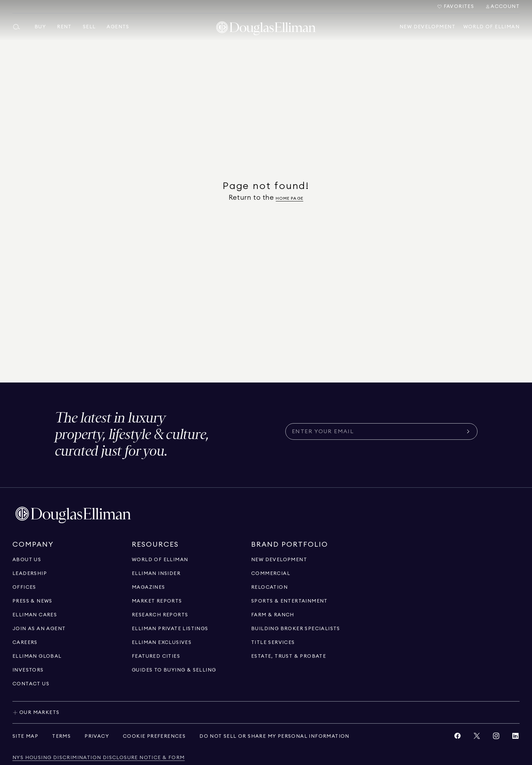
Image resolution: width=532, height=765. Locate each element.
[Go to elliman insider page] (156, 574)
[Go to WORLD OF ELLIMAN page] (160, 560)
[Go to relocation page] (269, 587)
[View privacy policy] (97, 736)
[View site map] (25, 736)
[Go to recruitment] (39, 629)
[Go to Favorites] (456, 7)
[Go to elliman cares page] (35, 615)
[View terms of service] (61, 736)
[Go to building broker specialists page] (296, 629)
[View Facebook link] (457, 738)
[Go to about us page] (27, 560)
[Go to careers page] (25, 643)
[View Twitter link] (477, 738)
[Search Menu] (502, 7)
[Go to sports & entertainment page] (289, 601)
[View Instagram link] (496, 738)
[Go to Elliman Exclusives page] (162, 643)
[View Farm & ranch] (273, 615)
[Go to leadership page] (30, 574)
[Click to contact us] (31, 684)
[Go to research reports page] (160, 615)
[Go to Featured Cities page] (156, 656)
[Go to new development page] (279, 560)
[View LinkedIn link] (515, 738)
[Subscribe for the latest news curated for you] (377, 431)
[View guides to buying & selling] (174, 670)
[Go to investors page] (28, 670)
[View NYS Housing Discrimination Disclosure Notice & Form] (98, 758)
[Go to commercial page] (271, 574)
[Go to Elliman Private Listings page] (170, 629)
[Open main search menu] (19, 27)
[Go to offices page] (24, 587)
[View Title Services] (273, 643)
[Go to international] (37, 656)
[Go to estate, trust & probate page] (289, 656)
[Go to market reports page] (157, 601)
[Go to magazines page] (149, 587)
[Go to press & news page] (32, 601)
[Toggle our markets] (266, 712)
